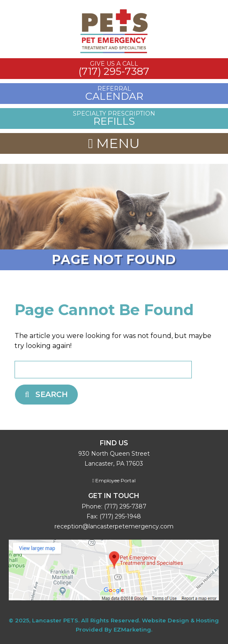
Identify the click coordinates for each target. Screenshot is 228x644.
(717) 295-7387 (125, 506)
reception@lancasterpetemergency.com (114, 526)
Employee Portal (114, 480)
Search (46, 395)
